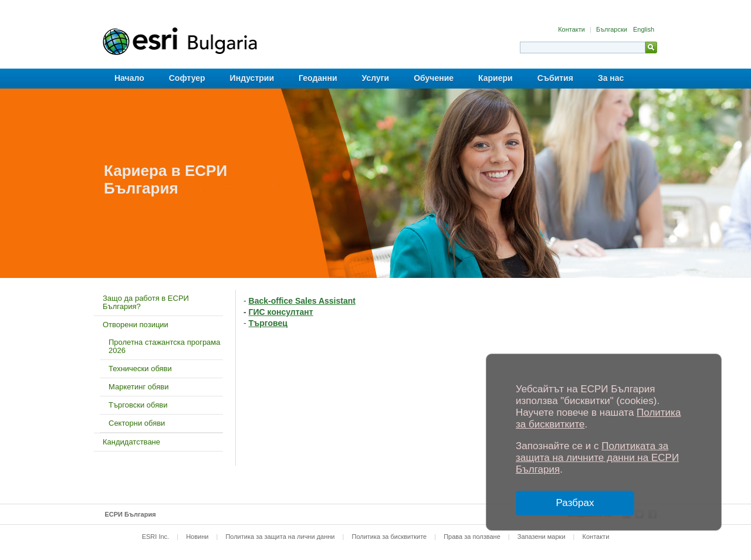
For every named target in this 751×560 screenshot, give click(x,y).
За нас (611, 78)
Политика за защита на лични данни (280, 537)
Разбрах (575, 503)
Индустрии (252, 78)
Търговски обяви (138, 405)
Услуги (376, 78)
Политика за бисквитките (389, 537)
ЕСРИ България (131, 514)
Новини (197, 537)
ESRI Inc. (155, 537)
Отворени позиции (136, 325)
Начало (129, 78)
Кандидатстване (131, 442)
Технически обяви (140, 369)
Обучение (434, 78)
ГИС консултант (281, 312)
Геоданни (318, 78)
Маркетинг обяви (138, 387)
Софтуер (187, 78)
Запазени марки (542, 537)
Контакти (572, 29)
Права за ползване (472, 537)
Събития (555, 78)
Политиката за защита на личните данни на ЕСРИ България (597, 458)
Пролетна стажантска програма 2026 (165, 346)
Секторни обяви (137, 423)
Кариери (495, 78)
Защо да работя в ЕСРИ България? (146, 302)
